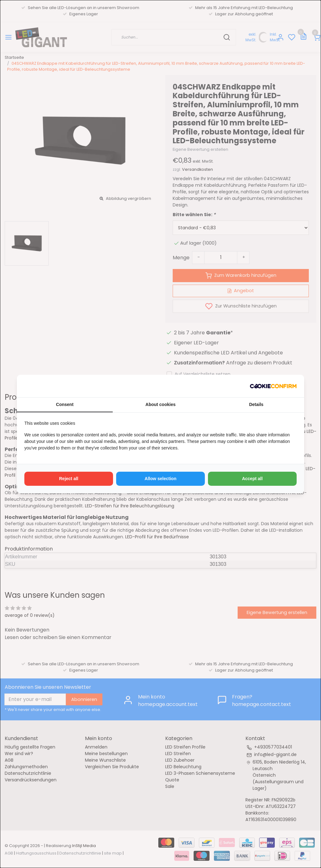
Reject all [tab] (69, 479)
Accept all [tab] (252, 479)
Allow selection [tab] (160, 479)
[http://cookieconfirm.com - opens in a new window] (273, 386)
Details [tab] (256, 404)
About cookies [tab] (160, 404)
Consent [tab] (65, 404)
